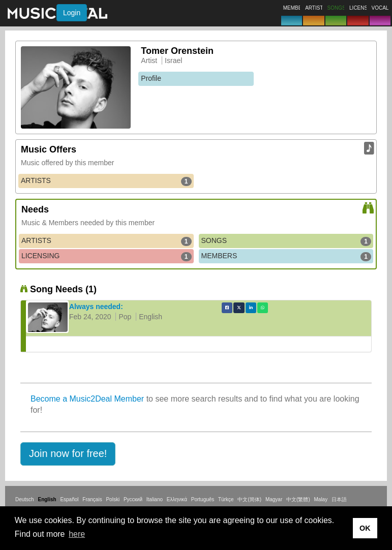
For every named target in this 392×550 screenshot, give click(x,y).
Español (69, 499)
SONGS (287, 241)
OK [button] (365, 528)
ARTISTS (106, 181)
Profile (151, 78)
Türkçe (226, 499)
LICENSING (107, 256)
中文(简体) (249, 499)
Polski (113, 499)
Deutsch (25, 499)
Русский (133, 499)
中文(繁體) (298, 499)
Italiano (155, 499)
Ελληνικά (177, 499)
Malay (321, 499)
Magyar (274, 499)
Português (203, 499)
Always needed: (96, 307)
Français (92, 499)
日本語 (339, 499)
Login (72, 13)
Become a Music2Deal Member (87, 399)
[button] (68, 454)
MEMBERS (287, 256)
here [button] (77, 534)
